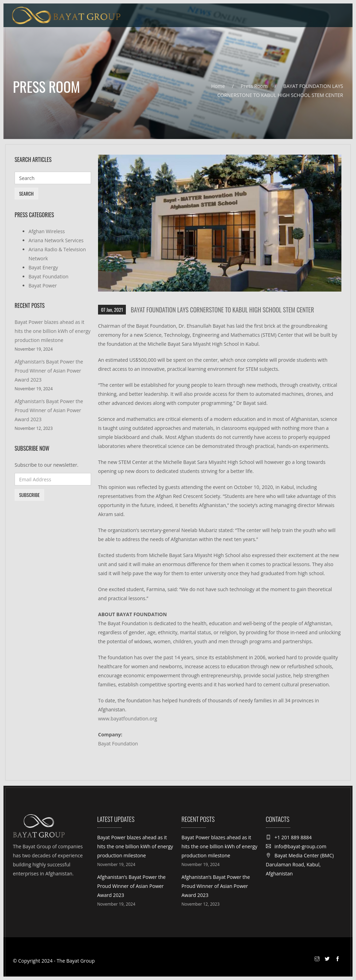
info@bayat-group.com (301, 846)
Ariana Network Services (56, 240)
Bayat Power (43, 285)
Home (218, 86)
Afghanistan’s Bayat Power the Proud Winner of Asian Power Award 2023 (49, 371)
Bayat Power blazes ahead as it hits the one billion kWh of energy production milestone (52, 331)
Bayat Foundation (118, 744)
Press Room (254, 86)
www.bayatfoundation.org (128, 718)
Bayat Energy (43, 267)
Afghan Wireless (47, 231)
